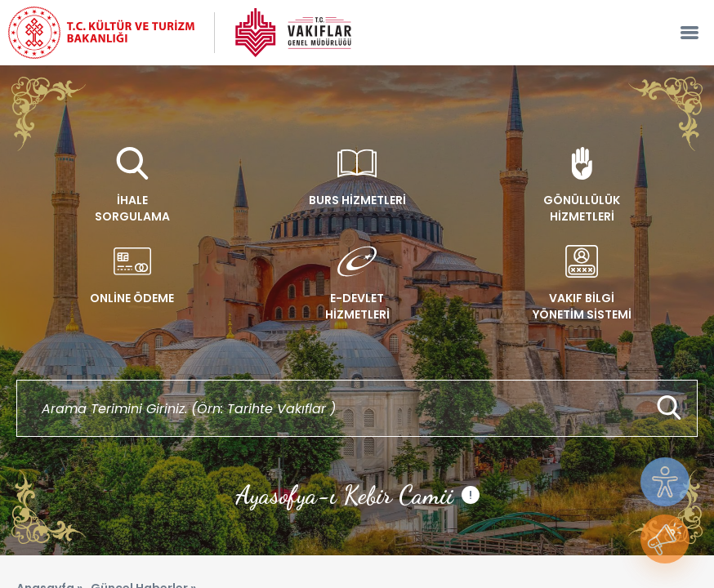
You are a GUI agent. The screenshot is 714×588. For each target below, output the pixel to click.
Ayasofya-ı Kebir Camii (357, 495)
